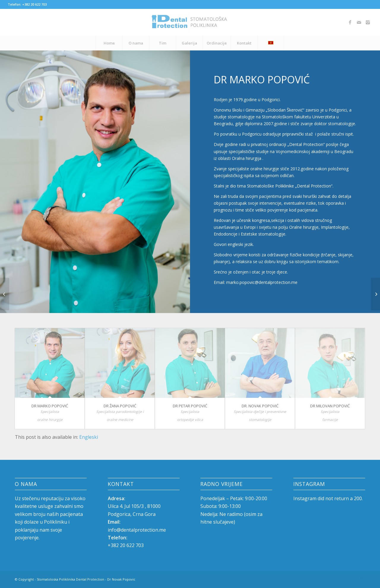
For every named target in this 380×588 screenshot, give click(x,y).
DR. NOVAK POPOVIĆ (260, 406)
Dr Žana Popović (120, 406)
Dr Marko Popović (50, 406)
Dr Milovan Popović (330, 406)
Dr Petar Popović (190, 406)
